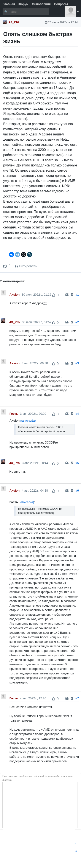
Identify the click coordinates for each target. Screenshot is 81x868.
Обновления (41, 4)
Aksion (15, 295)
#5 (77, 463)
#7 (77, 698)
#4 (77, 414)
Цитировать (26, 266)
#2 (77, 322)
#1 (77, 295)
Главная (9, 4)
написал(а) (28, 421)
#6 (77, 491)
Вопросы (61, 4)
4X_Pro (14, 22)
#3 (77, 363)
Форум (23, 4)
